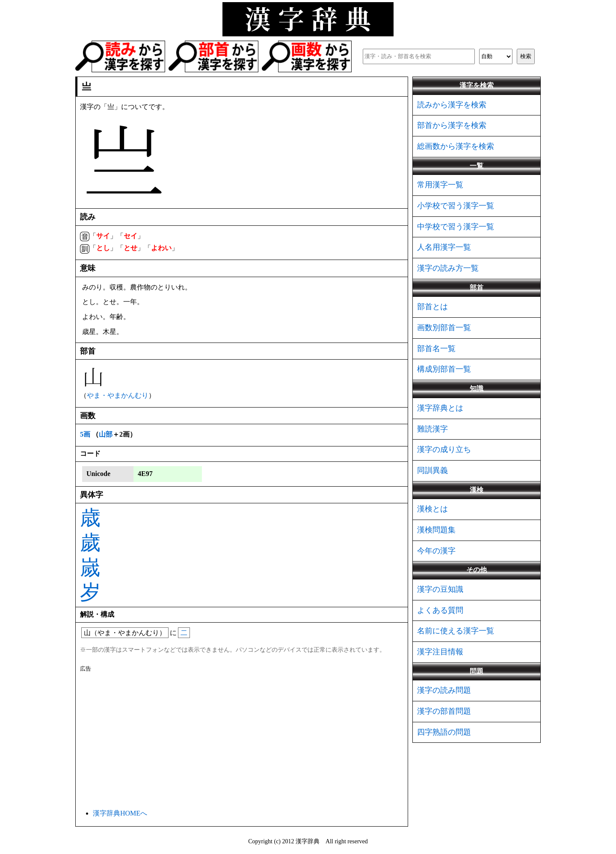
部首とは (432, 307)
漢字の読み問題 (444, 690)
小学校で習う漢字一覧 (456, 206)
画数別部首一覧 (444, 328)
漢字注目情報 (440, 652)
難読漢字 (432, 429)
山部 (106, 434)
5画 (85, 434)
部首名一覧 (436, 349)
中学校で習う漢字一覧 (456, 227)
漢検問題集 (436, 530)
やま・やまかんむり (118, 395)
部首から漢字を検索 (452, 125)
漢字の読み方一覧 (448, 268)
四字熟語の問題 (444, 732)
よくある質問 (440, 610)
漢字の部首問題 (444, 711)
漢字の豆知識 (440, 589)
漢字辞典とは (440, 408)
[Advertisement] (242, 739)
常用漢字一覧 (440, 185)
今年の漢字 (436, 551)
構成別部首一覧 (444, 369)
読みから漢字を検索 (452, 105)
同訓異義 (432, 470)
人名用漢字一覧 (444, 247)
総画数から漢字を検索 (456, 146)
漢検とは (432, 509)
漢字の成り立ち (444, 449)
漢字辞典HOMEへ (120, 813)
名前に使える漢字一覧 (456, 631)
